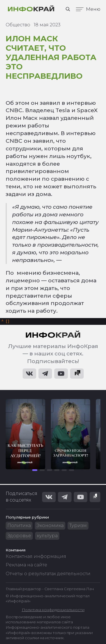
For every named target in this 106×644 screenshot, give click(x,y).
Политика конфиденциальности (53, 610)
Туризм (78, 525)
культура (47, 536)
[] (6, 322)
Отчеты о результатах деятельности (48, 574)
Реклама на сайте (26, 565)
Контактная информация (36, 556)
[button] (35, 471)
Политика (19, 525)
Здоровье (19, 536)
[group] (25, 435)
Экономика (50, 525)
